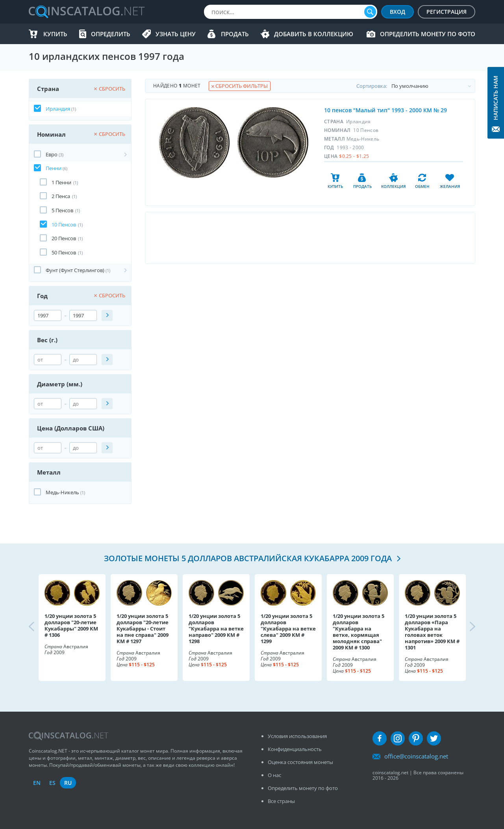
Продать (235, 34)
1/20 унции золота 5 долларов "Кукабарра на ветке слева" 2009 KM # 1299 (288, 629)
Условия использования (297, 736)
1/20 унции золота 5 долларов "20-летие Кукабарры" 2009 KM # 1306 (71, 625)
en (37, 783)
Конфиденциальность (295, 749)
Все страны (281, 801)
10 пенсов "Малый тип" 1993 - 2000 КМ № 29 (385, 110)
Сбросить (110, 89)
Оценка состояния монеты (300, 762)
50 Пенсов (64, 252)
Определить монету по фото (428, 34)
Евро (52, 154)
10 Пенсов (64, 224)
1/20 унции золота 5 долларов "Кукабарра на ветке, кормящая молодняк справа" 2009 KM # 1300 (359, 632)
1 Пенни (61, 182)
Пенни (54, 168)
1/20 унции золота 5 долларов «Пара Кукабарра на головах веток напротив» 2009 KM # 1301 (432, 632)
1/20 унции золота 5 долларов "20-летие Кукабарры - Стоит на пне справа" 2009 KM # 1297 (143, 629)
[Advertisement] (310, 238)
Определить (111, 34)
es (52, 783)
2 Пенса (61, 196)
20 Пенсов (64, 238)
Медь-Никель (62, 492)
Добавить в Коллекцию (314, 34)
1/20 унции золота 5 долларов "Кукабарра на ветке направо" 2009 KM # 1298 (216, 629)
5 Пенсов (62, 210)
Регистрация (447, 12)
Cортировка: (416, 86)
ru (68, 783)
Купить (55, 34)
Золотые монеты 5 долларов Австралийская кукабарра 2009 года (249, 558)
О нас (274, 775)
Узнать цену (176, 34)
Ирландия (58, 109)
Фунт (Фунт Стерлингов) (75, 270)
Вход (397, 12)
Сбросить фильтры (240, 86)
